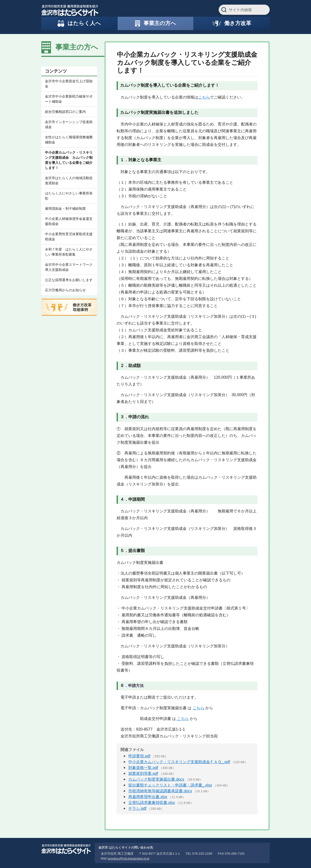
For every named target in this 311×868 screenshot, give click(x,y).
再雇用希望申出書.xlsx (148, 797)
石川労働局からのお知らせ (65, 290)
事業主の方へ (77, 47)
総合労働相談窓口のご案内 (65, 112)
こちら (204, 97)
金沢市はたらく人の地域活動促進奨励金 (69, 180)
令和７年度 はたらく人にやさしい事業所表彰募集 (69, 252)
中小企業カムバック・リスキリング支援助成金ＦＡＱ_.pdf (179, 762)
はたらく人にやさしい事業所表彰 (69, 196)
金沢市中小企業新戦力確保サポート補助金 (69, 99)
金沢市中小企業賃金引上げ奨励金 (69, 84)
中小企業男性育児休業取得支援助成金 (69, 237)
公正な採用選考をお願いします (69, 280)
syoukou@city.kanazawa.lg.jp (129, 858)
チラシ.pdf (137, 808)
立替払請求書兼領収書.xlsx (152, 803)
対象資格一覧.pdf (143, 768)
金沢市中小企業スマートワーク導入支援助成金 (69, 267)
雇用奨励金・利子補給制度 (65, 209)
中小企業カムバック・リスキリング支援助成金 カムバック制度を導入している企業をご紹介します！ (69, 160)
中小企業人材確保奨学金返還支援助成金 (69, 221)
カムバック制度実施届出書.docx (156, 779)
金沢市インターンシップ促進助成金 (69, 124)
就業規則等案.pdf (143, 773)
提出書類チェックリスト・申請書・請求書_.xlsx (170, 785)
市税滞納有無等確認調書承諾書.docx (160, 791)
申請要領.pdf (139, 756)
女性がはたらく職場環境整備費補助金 (69, 140)
